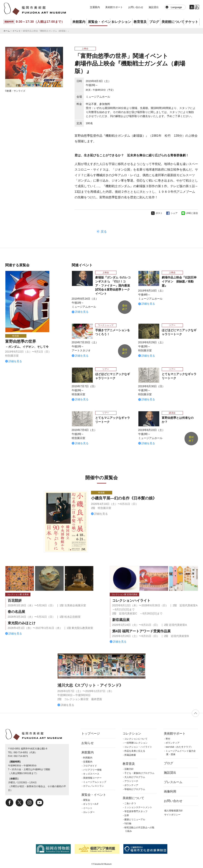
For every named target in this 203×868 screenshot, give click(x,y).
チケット (192, 22)
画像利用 (170, 791)
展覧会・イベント (99, 22)
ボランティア (131, 785)
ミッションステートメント (138, 807)
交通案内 (95, 7)
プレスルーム (173, 782)
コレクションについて (136, 739)
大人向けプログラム (135, 777)
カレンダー (89, 812)
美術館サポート (114, 7)
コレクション (121, 22)
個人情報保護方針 (174, 811)
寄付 (168, 739)
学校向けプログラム (135, 789)
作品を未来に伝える (135, 751)
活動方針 (129, 769)
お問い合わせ (136, 7)
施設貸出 (154, 7)
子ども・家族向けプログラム (139, 773)
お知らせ (88, 743)
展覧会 (87, 800)
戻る (104, 232)
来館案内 (79, 22)
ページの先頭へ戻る (195, 713)
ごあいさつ (130, 803)
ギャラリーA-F (91, 804)
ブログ (154, 22)
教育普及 (140, 22)
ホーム (7, 31)
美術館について (173, 22)
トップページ (91, 734)
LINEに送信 (192, 213)
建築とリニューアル (135, 819)
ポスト (159, 213)
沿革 (127, 815)
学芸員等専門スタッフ (136, 811)
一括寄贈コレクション (136, 743)
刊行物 (128, 824)
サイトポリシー (172, 815)
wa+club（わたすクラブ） (179, 747)
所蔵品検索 (130, 755)
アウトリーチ (131, 781)
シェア (174, 213)
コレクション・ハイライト (138, 747)
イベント (17, 31)
